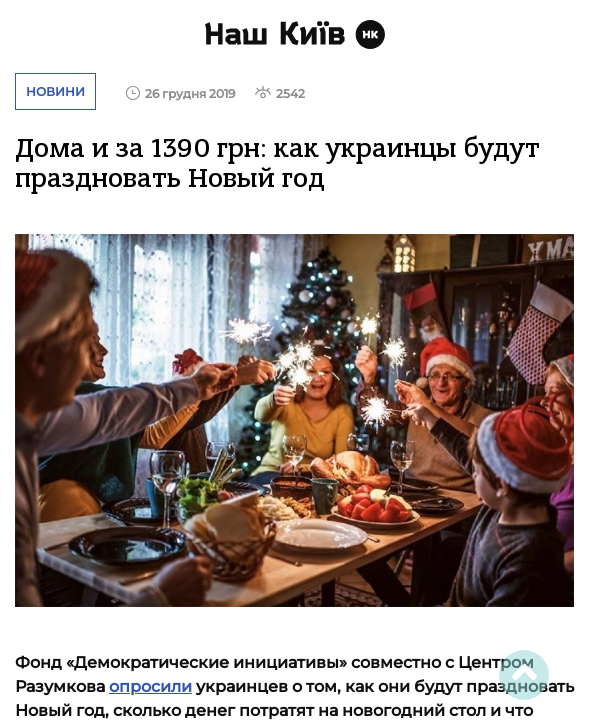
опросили (150, 686)
